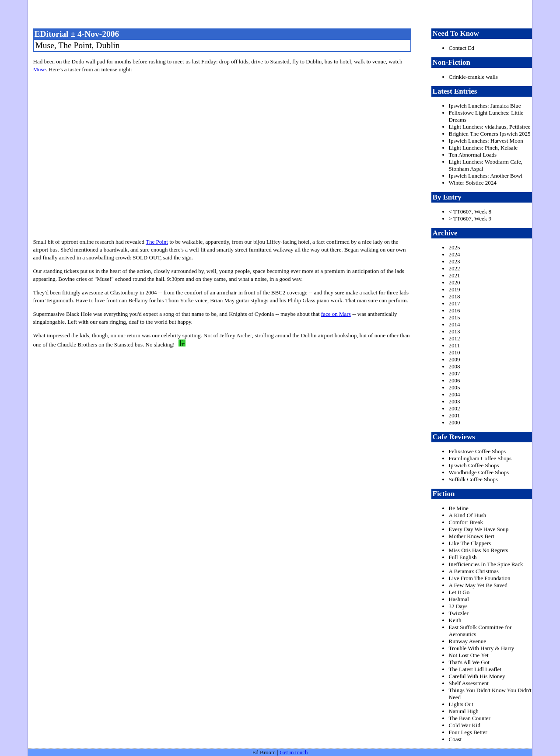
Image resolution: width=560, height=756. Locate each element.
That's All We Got (469, 662)
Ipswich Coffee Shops (474, 465)
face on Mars (336, 314)
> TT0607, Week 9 (470, 219)
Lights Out (461, 704)
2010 (455, 352)
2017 (455, 303)
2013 (455, 331)
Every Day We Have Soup (479, 529)
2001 (455, 415)
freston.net (283, 13)
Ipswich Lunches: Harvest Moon (486, 141)
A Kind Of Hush (468, 515)
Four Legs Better (468, 732)
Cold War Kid (465, 725)
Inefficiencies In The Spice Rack (486, 564)
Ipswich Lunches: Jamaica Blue (485, 106)
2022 (455, 268)
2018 (455, 296)
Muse (40, 69)
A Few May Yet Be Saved (478, 585)
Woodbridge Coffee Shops (479, 472)
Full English (463, 557)
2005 (455, 387)
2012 (455, 338)
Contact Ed (462, 48)
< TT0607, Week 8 (470, 212)
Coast (455, 739)
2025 (455, 247)
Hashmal (459, 599)
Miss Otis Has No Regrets (479, 550)
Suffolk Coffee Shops (473, 479)
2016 (455, 310)
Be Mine (459, 508)
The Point (157, 242)
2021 (455, 275)
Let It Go (459, 592)
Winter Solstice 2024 (473, 183)
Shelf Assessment (469, 683)
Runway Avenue (467, 641)
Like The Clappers (470, 543)
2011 (455, 345)
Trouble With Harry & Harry (482, 648)
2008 (455, 366)
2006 (455, 380)
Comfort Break (466, 522)
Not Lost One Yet (469, 655)
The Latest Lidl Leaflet (475, 669)
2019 (455, 289)
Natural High (464, 711)
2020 (455, 282)
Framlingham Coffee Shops (480, 458)
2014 (455, 324)
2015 (455, 317)
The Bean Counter (470, 718)
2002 (455, 408)
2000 (455, 422)
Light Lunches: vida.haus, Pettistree (490, 127)
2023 (455, 261)
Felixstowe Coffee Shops (477, 451)
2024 (455, 254)
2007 (455, 373)
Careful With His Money (477, 676)
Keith (455, 620)
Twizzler (459, 613)
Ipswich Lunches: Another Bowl (486, 176)
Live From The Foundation (480, 578)
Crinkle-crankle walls (473, 77)
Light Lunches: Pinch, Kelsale (483, 148)
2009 (455, 359)
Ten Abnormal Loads (473, 155)
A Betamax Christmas (474, 571)
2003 (455, 401)
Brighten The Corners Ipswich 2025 (490, 134)
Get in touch (294, 752)
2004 (455, 394)
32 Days (458, 606)
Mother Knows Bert (472, 536)
